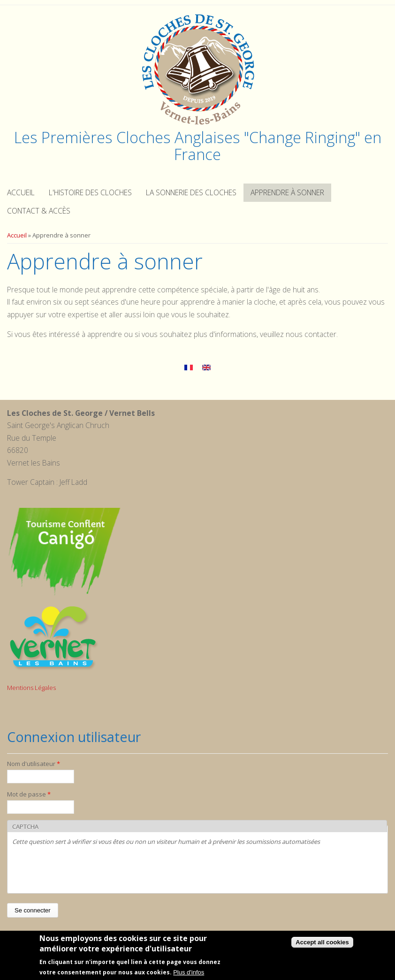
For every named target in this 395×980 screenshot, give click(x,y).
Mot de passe (29, 794)
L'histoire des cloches (90, 192)
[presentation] (84, 870)
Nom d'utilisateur (34, 764)
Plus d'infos (189, 973)
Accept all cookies (322, 943)
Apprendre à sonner (287, 192)
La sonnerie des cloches (191, 192)
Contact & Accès (39, 211)
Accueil (21, 192)
